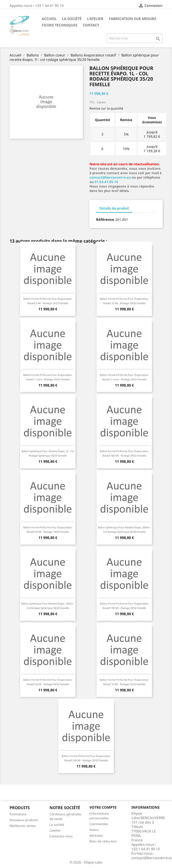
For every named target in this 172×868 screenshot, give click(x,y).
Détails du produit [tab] (114, 208)
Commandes (99, 824)
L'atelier (95, 19)
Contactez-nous (61, 836)
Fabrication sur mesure (132, 19)
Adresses (96, 835)
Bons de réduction (103, 841)
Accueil (49, 19)
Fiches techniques (60, 25)
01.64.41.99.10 (106, 182)
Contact (91, 25)
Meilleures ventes (23, 826)
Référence (105, 219)
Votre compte (103, 807)
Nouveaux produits (24, 820)
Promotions (18, 814)
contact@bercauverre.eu (110, 177)
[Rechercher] (135, 38)
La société (72, 19)
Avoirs (94, 830)
